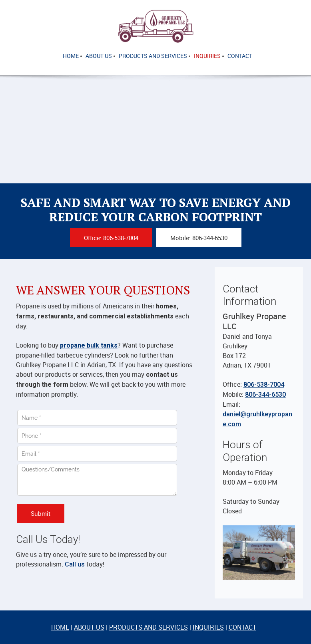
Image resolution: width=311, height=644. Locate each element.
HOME (60, 627)
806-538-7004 (264, 385)
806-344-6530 (265, 395)
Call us (75, 564)
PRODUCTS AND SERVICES (149, 627)
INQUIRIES (208, 627)
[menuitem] (71, 56)
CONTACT (242, 627)
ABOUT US (89, 627)
